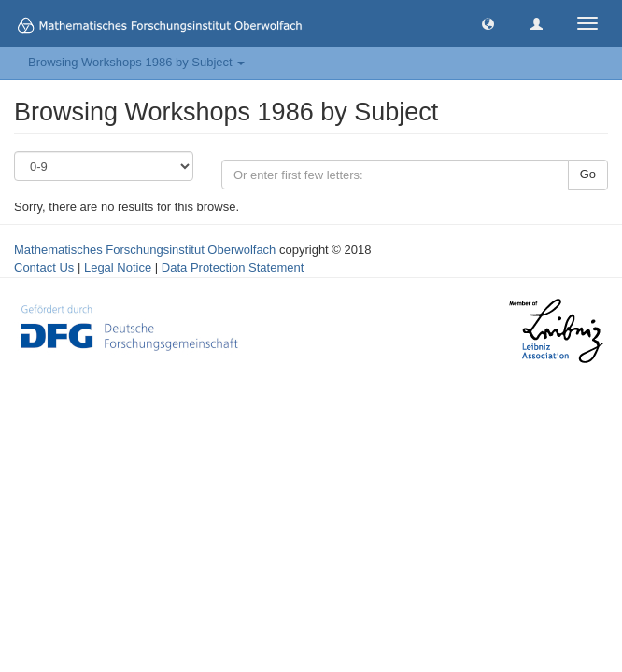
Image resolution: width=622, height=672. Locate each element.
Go (588, 174)
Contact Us (44, 267)
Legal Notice (118, 267)
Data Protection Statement (233, 267)
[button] (488, 23)
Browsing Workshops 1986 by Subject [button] (136, 62)
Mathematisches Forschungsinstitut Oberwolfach (145, 250)
